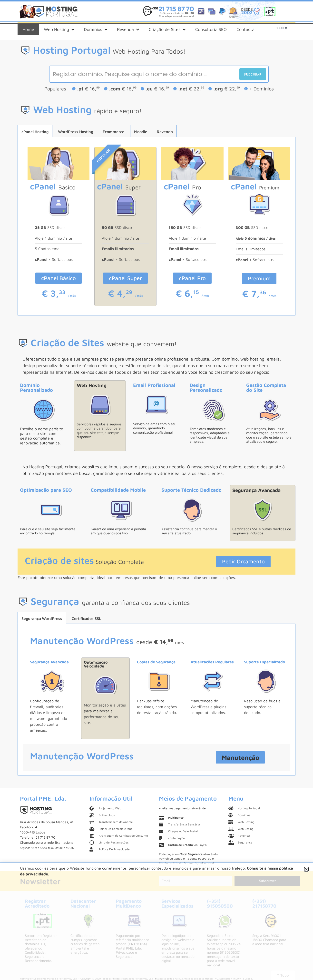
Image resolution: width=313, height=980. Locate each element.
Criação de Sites (167, 29)
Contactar (246, 29)
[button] (306, 869)
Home (28, 29)
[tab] (35, 131)
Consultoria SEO (211, 29)
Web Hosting (59, 29)
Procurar (253, 74)
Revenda (128, 29)
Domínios (96, 29)
